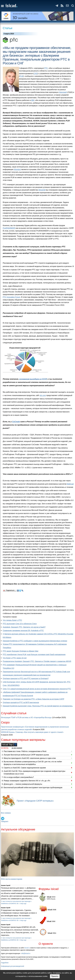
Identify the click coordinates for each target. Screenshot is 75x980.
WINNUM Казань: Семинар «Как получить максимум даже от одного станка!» (32, 732)
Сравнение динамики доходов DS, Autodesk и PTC (23, 631)
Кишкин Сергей (6, 885)
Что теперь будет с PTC (12, 620)
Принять (55, 976)
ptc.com (43, 395)
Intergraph (63, 92)
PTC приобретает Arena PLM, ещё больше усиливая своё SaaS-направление (34, 655)
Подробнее (5, 963)
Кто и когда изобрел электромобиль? (19, 777)
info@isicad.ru (26, 953)
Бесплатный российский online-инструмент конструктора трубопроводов (33, 788)
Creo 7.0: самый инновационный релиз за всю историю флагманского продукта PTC (37, 689)
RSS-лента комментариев (12, 879)
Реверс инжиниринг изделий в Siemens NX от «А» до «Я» (27, 781)
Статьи (8, 28)
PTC (46, 68)
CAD (36, 74)
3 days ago (23, 903)
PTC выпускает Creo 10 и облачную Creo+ (20, 624)
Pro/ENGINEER (9, 228)
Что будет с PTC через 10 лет (15, 658)
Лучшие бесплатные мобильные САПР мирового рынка (26, 755)
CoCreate (16, 422)
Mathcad (70, 484)
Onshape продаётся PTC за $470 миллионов (21, 703)
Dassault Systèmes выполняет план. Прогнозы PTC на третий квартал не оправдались (38, 706)
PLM (21, 76)
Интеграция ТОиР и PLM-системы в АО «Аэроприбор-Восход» (26, 717)
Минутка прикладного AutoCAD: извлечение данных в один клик (30, 758)
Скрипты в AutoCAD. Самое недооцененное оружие (25, 768)
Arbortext (17, 169)
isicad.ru (27, 948)
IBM (33, 100)
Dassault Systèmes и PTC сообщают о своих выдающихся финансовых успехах (35, 641)
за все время (17, 748)
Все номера (6, 813)
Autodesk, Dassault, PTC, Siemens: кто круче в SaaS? (24, 627)
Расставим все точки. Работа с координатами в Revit (25, 751)
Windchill (42, 190)
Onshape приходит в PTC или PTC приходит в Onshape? (26, 679)
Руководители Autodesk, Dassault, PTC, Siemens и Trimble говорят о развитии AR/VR (37, 661)
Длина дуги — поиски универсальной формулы (23, 784)
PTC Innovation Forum (12, 297)
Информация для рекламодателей (13, 966)
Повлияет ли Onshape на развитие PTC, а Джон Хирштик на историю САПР (33, 699)
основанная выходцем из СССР (33, 379)
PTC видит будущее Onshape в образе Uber (21, 651)
